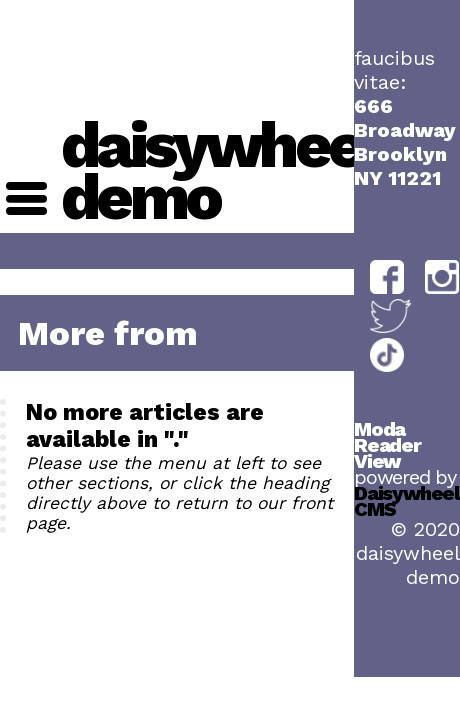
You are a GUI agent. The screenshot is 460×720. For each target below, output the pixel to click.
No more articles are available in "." (145, 426)
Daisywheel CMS (407, 501)
